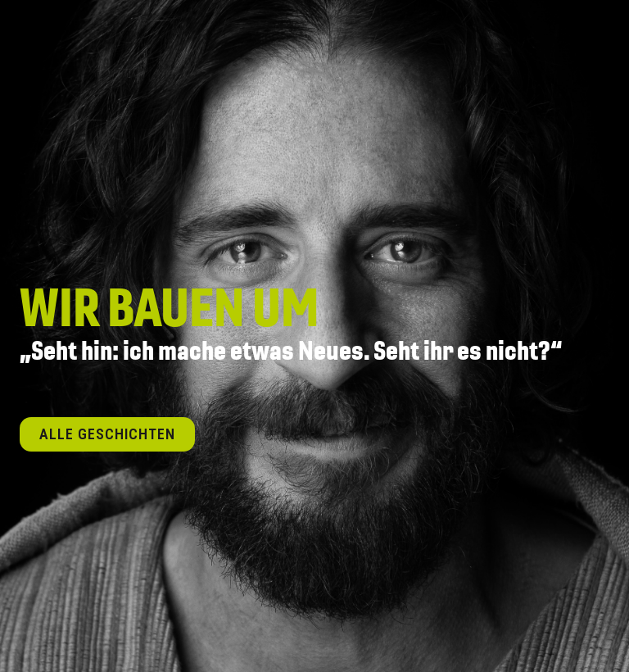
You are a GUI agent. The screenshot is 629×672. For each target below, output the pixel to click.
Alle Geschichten (107, 434)
